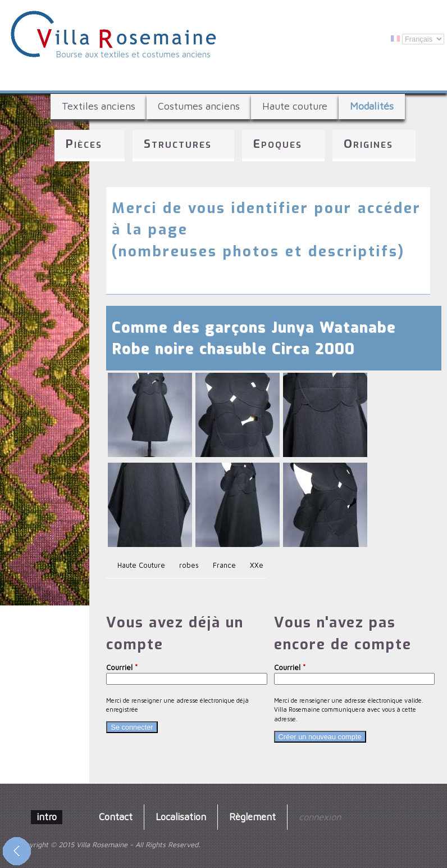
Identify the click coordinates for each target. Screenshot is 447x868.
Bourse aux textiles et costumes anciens (133, 54)
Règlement (252, 817)
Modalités (372, 106)
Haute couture (295, 106)
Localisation (181, 817)
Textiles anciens (99, 106)
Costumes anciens (199, 106)
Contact (116, 817)
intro (47, 817)
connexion (320, 817)
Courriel (122, 668)
